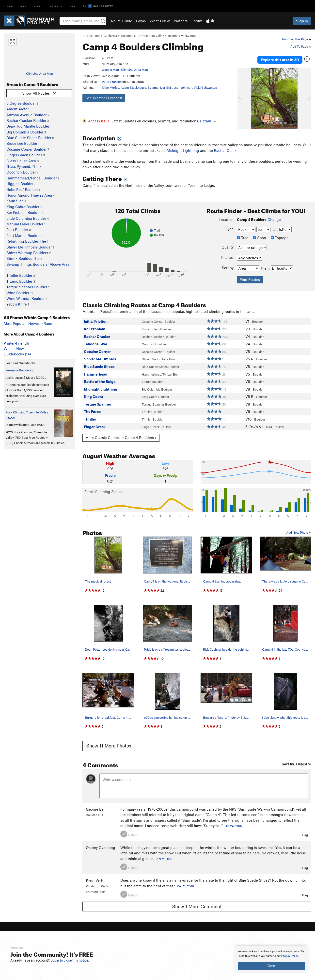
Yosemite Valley (153, 36)
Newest (35, 323)
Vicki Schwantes (205, 88)
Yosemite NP (130, 36)
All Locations (91, 36)
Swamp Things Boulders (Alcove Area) (39, 264)
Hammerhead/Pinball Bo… (161, 372)
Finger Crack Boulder (24, 155)
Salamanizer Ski (159, 88)
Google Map (110, 70)
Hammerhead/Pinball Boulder (31, 178)
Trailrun (55, 6)
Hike (37, 6)
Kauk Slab (15, 201)
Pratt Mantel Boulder (24, 235)
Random (51, 323)
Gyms (141, 21)
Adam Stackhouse (133, 88)
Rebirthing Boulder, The (26, 241)
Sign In (302, 21)
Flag (305, 833)
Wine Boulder (18, 293)
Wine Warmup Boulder (25, 298)
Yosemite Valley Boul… (183, 36)
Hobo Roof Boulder (22, 190)
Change (274, 217)
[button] (242, 96)
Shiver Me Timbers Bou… (159, 357)
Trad (243, 235)
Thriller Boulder (19, 275)
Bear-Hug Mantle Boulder (28, 126)
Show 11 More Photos (109, 743)
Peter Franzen (112, 82)
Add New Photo (299, 530)
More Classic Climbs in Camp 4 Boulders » (121, 435)
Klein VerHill (96, 878)
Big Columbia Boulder (25, 132)
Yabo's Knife (17, 304)
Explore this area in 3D (280, 59)
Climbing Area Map (39, 73)
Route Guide (122, 21)
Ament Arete (17, 109)
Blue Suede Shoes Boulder (29, 138)
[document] (271, 959)
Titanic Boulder (19, 281)
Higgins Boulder (20, 184)
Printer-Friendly (17, 343)
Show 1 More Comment (197, 904)
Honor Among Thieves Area (29, 195)
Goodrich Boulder (21, 172)
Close (271, 966)
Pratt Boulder (17, 230)
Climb (8, 6)
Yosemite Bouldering (20, 370)
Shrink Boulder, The (23, 258)
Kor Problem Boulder (24, 212)
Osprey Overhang (101, 845)
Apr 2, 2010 (164, 856)
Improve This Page (297, 39)
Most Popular (15, 323)
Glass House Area (21, 161)
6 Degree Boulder (21, 103)
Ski (73, 6)
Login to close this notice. (70, 960)
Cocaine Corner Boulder (26, 149)
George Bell (96, 807)
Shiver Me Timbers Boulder (29, 247)
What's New (160, 21)
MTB (24, 6)
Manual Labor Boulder (25, 224)
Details (208, 121)
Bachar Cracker (227, 148)
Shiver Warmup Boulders (27, 253)
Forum (197, 21)
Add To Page (301, 46)
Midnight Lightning (183, 148)
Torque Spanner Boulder (27, 287)
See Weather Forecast (104, 98)
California (110, 36)
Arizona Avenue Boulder (26, 115)
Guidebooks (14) (17, 354)
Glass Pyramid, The (22, 166)
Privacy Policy (290, 956)
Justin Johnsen (182, 88)
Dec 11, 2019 (185, 884)
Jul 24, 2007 (234, 824)
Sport (260, 235)
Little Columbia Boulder (26, 218)
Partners (181, 21)
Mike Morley (110, 88)
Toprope (280, 235)
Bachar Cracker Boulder (26, 120)
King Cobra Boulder (23, 207)
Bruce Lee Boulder (22, 143)
